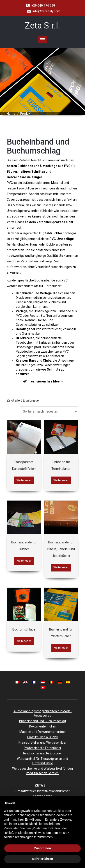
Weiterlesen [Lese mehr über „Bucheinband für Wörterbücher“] (61, 648)
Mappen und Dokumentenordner (43, 732)
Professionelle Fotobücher (43, 748)
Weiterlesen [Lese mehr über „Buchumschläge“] (24, 641)
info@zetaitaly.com (46, 11)
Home (11, 114)
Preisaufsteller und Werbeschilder (42, 743)
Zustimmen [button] (42, 848)
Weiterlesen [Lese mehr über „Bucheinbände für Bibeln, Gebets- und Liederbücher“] (61, 567)
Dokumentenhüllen (43, 726)
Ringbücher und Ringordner (43, 753)
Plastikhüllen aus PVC (43, 737)
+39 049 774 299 (43, 6)
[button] (79, 803)
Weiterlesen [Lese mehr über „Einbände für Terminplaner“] (61, 480)
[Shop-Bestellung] (49, 412)
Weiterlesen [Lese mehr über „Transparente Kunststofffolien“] (24, 480)
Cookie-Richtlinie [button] (30, 824)
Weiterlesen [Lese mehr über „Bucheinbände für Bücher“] (24, 561)
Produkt (26, 114)
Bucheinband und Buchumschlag (42, 721)
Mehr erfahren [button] (42, 859)
